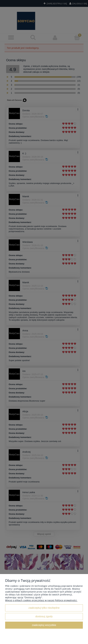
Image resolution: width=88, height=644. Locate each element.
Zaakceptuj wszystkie (44, 625)
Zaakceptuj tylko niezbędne (44, 608)
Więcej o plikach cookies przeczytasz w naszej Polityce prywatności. (41, 600)
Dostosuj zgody (44, 616)
